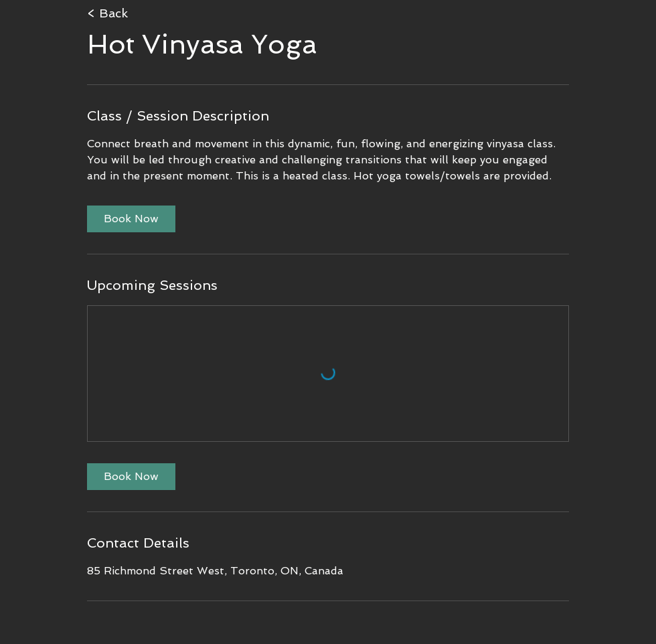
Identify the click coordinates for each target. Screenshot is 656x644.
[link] (131, 219)
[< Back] (158, 13)
